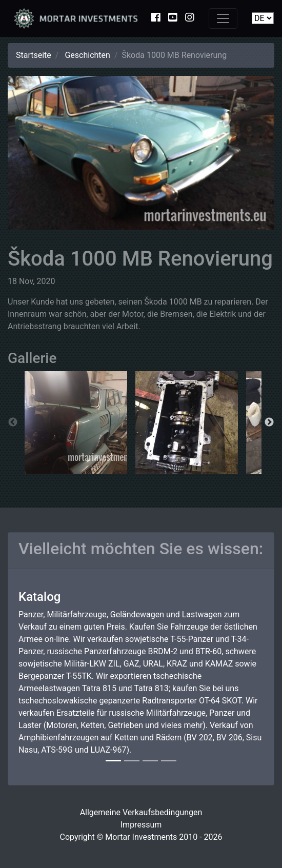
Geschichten (87, 55)
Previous (13, 422)
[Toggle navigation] (223, 18)
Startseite (34, 55)
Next (269, 422)
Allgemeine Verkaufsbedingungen (141, 812)
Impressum (141, 825)
